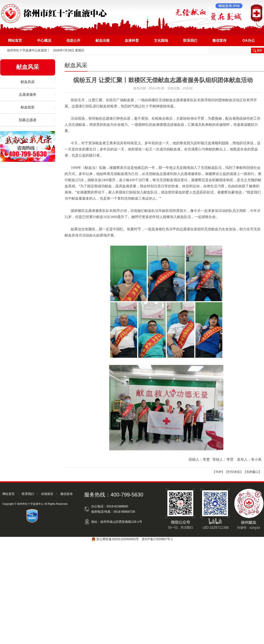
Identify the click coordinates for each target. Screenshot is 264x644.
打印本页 (234, 472)
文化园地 (161, 41)
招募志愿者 (28, 120)
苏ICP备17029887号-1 (157, 539)
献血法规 (103, 41)
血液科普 (132, 41)
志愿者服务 (28, 95)
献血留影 (28, 107)
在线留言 (47, 494)
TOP (218, 472)
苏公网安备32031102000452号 (118, 539)
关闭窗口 (252, 472)
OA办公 (249, 41)
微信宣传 (219, 41)
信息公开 (73, 41)
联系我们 (190, 41)
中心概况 (44, 41)
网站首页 (15, 41)
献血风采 (28, 82)
